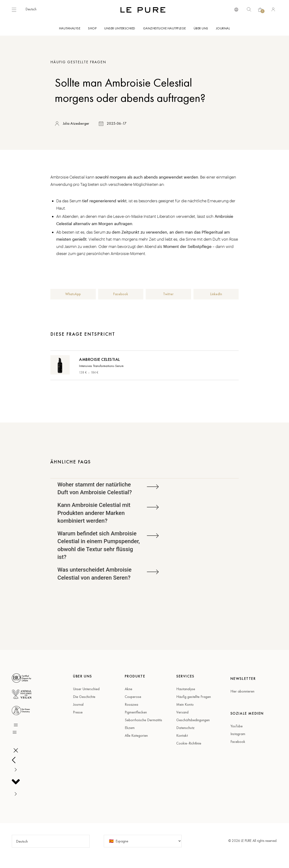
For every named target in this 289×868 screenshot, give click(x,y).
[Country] (143, 841)
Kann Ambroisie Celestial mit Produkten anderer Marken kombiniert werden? (94, 513)
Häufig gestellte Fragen (78, 62)
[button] (34, 9)
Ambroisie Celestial (100, 359)
